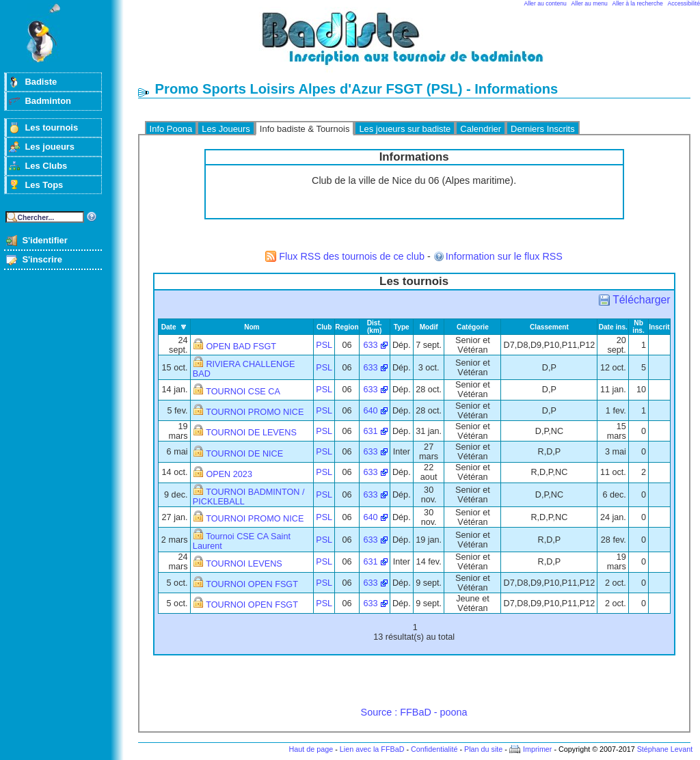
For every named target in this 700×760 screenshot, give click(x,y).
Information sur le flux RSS (504, 256)
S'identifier (44, 240)
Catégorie (473, 327)
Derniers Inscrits (543, 129)
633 (371, 345)
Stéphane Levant (665, 749)
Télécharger (641, 300)
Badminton (48, 101)
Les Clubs (46, 166)
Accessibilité (684, 3)
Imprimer (538, 749)
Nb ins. (638, 327)
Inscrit (659, 327)
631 (371, 431)
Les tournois (51, 127)
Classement (549, 327)
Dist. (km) (375, 327)
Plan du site (483, 749)
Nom (252, 327)
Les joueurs (50, 147)
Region (347, 327)
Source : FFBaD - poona (414, 712)
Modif (429, 327)
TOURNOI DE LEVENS (251, 433)
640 (371, 411)
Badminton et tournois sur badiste (419, 45)
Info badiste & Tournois (305, 129)
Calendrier (481, 129)
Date (169, 327)
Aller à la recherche (638, 3)
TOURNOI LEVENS (244, 564)
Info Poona (171, 129)
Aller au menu (590, 3)
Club (324, 327)
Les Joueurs (226, 129)
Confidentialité (434, 749)
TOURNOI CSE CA (243, 392)
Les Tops (44, 185)
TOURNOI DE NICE (244, 454)
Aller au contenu (546, 3)
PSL (324, 345)
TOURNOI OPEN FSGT (252, 584)
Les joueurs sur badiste (405, 129)
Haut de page (311, 749)
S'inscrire (42, 259)
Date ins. (613, 327)
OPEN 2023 (229, 474)
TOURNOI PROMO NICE (255, 412)
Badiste (41, 82)
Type (402, 327)
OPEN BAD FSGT (241, 347)
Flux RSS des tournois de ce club (352, 256)
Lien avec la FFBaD (372, 749)
